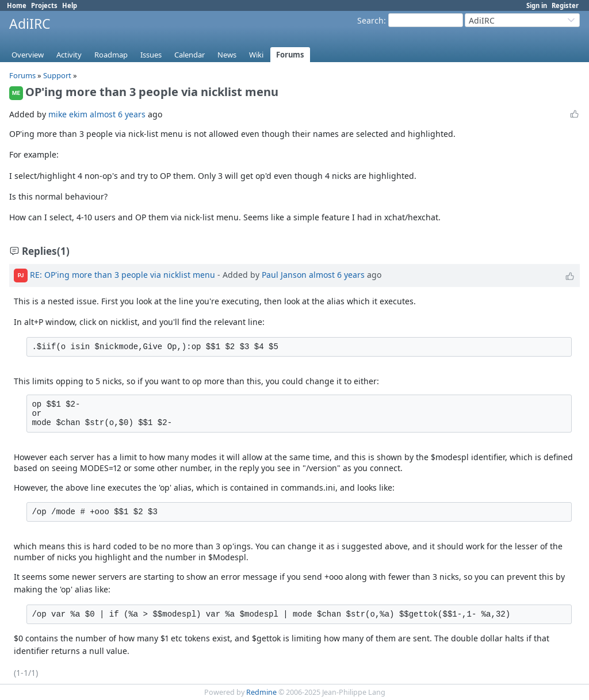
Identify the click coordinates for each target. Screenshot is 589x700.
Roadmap (111, 55)
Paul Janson (284, 275)
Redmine (261, 692)
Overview (28, 55)
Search (370, 20)
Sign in (537, 5)
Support (57, 75)
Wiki (256, 55)
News (227, 55)
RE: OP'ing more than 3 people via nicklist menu (123, 275)
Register (565, 5)
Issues (151, 55)
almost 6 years (118, 114)
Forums (290, 55)
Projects (44, 5)
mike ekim (68, 114)
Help (70, 5)
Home (17, 5)
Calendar (190, 55)
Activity (69, 55)
